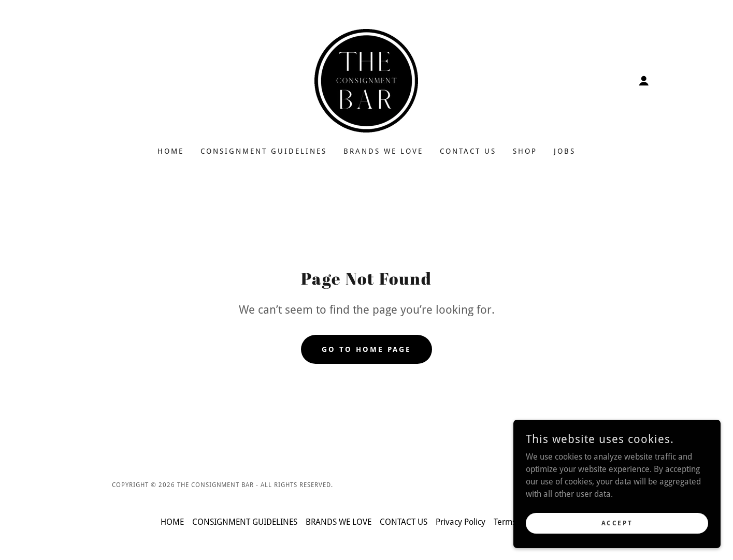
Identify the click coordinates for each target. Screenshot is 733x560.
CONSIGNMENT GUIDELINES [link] (264, 151)
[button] (644, 81)
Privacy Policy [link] (461, 522)
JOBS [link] (565, 151)
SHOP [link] (525, 151)
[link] (366, 80)
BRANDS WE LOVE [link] (383, 151)
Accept (617, 523)
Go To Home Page (366, 349)
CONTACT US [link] (468, 151)
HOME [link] (171, 151)
